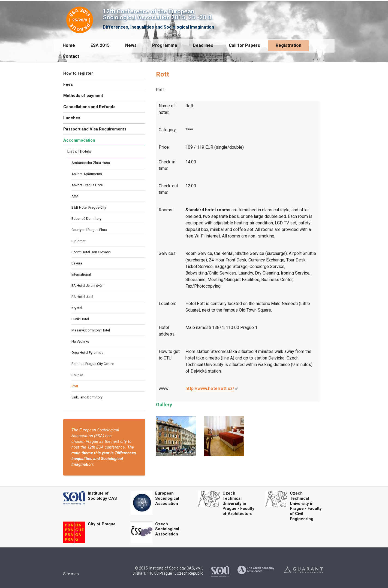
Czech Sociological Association (167, 529)
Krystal (77, 308)
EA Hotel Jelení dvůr (87, 286)
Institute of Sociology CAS (102, 496)
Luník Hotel (80, 319)
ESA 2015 (100, 45)
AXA (75, 196)
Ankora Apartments (87, 174)
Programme (165, 45)
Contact (71, 56)
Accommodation (79, 140)
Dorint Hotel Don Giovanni (91, 252)
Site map (71, 574)
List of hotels (79, 151)
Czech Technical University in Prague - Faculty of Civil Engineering (306, 506)
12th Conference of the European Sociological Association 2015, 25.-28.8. (158, 14)
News (131, 45)
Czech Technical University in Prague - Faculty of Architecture (238, 503)
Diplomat (79, 241)
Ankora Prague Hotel (88, 185)
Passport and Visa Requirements (95, 129)
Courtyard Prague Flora (89, 230)
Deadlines (203, 45)
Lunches (72, 118)
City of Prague (102, 524)
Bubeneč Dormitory (86, 219)
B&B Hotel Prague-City (89, 207)
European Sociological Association (167, 498)
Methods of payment (83, 96)
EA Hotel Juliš (82, 297)
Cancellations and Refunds (89, 107)
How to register (78, 73)
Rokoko (77, 375)
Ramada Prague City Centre (93, 364)
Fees (68, 84)
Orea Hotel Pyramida (87, 353)
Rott (75, 386)
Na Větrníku (80, 341)
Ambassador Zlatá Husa (91, 163)
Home (69, 45)
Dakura (77, 263)
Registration (288, 45)
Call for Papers (244, 45)
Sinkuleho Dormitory (87, 397)
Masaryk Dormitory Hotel (91, 330)
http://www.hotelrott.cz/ (210, 389)
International (81, 274)
